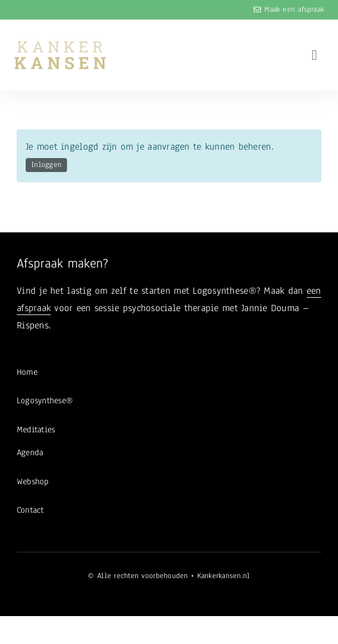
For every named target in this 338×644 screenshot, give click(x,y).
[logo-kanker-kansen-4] (60, 45)
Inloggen (46, 165)
